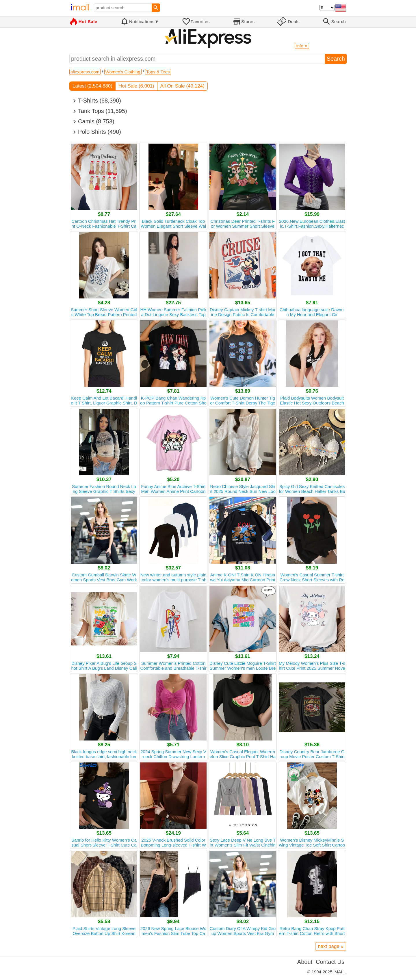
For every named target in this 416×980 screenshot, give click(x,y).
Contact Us (330, 962)
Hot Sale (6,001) (136, 86)
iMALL (340, 972)
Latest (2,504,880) (92, 86)
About (305, 962)
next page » (331, 946)
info (302, 46)
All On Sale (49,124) (182, 86)
